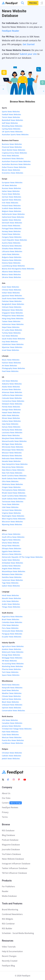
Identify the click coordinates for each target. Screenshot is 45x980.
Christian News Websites (12, 753)
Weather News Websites (12, 693)
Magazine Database (11, 845)
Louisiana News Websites (12, 433)
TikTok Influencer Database (14, 873)
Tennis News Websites (11, 117)
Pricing (33, 3)
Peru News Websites (10, 628)
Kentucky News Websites (12, 430)
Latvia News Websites (11, 254)
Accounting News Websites (13, 664)
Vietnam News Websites (12, 307)
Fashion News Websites (11, 363)
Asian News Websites (10, 287)
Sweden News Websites (11, 220)
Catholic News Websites (12, 756)
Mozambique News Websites (14, 571)
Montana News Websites (12, 456)
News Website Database (13, 859)
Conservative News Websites (13, 711)
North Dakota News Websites (14, 478)
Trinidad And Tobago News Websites (17, 729)
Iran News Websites (10, 336)
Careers (12, 803)
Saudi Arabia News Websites (13, 339)
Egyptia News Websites (11, 551)
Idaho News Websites (11, 415)
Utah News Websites (10, 507)
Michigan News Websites (12, 444)
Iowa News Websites (10, 424)
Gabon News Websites (11, 586)
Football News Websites (11, 114)
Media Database (9, 896)
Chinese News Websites (12, 290)
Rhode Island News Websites (14, 493)
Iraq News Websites (10, 342)
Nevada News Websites (11, 461)
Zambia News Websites (11, 566)
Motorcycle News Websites (13, 652)
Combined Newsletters (12, 914)
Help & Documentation (12, 951)
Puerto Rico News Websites (13, 740)
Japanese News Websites (12, 296)
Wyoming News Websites (12, 524)
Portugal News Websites (12, 228)
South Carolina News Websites (14, 496)
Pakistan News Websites (12, 301)
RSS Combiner (8, 924)
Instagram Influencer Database (16, 864)
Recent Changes (9, 956)
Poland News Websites (11, 234)
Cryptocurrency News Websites (14, 153)
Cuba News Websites (10, 735)
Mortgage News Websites (12, 658)
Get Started (29, 44)
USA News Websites (10, 381)
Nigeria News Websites (11, 540)
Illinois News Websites (11, 418)
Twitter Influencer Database (15, 868)
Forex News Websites (10, 156)
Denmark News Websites (12, 223)
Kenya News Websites (11, 546)
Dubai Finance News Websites (14, 167)
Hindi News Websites (10, 595)
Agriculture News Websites (13, 646)
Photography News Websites (13, 368)
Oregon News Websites (11, 487)
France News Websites (11, 194)
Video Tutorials (9, 947)
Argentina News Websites (12, 617)
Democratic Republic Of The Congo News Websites (22, 557)
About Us (6, 793)
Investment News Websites (13, 158)
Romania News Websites (12, 246)
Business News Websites (12, 144)
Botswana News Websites (12, 574)
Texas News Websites (11, 504)
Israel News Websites (10, 350)
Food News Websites (10, 371)
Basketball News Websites (12, 120)
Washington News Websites (13, 516)
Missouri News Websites (12, 453)
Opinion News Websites (12, 708)
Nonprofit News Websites (12, 688)
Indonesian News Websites (13, 324)
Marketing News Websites (12, 666)
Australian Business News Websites (16, 164)
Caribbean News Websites (12, 743)
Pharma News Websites (11, 669)
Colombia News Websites (12, 622)
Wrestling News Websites (12, 126)
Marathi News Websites (11, 598)
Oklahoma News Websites (12, 484)
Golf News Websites (10, 123)
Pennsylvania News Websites (14, 490)
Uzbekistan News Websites (13, 344)
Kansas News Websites (11, 427)
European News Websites (12, 182)
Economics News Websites (13, 173)
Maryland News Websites (12, 438)
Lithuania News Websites (12, 251)
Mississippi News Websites (13, 450)
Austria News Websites (11, 243)
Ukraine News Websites (11, 277)
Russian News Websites (11, 188)
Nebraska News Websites (12, 458)
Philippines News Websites (13, 316)
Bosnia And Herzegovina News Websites (18, 269)
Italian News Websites (11, 191)
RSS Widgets (7, 919)
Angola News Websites (11, 568)
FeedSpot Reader (11, 31)
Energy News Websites (11, 655)
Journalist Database (11, 849)
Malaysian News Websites (12, 310)
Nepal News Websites (11, 327)
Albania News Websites (11, 272)
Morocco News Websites (12, 554)
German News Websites (12, 197)
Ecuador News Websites (12, 637)
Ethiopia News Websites (12, 548)
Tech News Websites (10, 672)
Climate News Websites (11, 696)
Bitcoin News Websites (11, 170)
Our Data (6, 798)
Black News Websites (10, 702)
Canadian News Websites (12, 723)
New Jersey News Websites (13, 467)
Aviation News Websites (12, 649)
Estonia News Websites (11, 263)
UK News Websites (9, 185)
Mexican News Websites (12, 737)
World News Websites (11, 685)
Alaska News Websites (11, 387)
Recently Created (10, 961)
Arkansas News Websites (12, 392)
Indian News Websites (11, 293)
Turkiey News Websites (11, 333)
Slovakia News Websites (12, 248)
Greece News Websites (11, 226)
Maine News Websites (11, 435)
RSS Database (8, 831)
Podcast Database (10, 840)
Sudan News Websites (11, 560)
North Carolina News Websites (14, 476)
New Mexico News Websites (13, 470)
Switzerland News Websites (13, 217)
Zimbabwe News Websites (12, 563)
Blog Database (8, 835)
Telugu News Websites (11, 607)
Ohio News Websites (10, 481)
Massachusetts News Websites (14, 441)
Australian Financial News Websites (16, 161)
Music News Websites (11, 360)
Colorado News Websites (12, 398)
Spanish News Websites (12, 200)
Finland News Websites (11, 206)
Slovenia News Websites (12, 260)
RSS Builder (7, 928)
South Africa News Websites (13, 537)
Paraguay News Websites (12, 634)
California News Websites (12, 395)
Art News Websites (9, 366)
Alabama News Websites (12, 384)
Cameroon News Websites (12, 580)
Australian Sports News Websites (15, 134)
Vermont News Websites (12, 510)
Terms (5, 817)
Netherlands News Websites (13, 214)
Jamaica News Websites (11, 726)
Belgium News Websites (12, 211)
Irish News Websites (10, 203)
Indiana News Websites (11, 421)
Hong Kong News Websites (13, 318)
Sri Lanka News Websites (12, 330)
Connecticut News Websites (13, 401)
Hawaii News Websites (11, 412)
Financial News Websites (12, 147)
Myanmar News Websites (12, 347)
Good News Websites (10, 690)
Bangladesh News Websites (13, 304)
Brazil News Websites (11, 619)
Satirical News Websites (12, 699)
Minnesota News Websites (13, 447)
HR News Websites (9, 661)
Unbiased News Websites (12, 705)
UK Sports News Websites (12, 132)
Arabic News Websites (11, 604)
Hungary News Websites (12, 237)
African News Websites (11, 534)
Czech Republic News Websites (14, 240)
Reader (5, 891)
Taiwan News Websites (11, 321)
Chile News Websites (10, 625)
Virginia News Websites (11, 513)
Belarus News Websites (11, 274)
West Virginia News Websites (14, 519)
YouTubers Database (11, 854)
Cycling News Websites (11, 129)
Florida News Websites (11, 407)
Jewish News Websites (11, 759)
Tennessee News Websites (13, 502)
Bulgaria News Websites (12, 257)
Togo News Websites (10, 583)
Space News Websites (11, 675)
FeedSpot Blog (8, 966)
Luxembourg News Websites (13, 266)
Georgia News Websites (11, 410)
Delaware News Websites (12, 404)
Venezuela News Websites (12, 631)
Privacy (5, 812)
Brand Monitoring (10, 910)
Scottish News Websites (11, 208)
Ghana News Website (10, 543)
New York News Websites (12, 473)
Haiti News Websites (10, 732)
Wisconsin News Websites (12, 522)
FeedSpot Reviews (10, 807)
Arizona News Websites (11, 389)
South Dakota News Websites (14, 499)
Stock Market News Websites (14, 150)
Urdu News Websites (10, 601)
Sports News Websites (11, 112)
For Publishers (8, 886)
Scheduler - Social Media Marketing (18, 933)
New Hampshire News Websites (15, 464)
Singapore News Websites (12, 313)
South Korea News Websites (13, 298)
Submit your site (28, 54)
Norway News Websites (11, 231)
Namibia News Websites (12, 577)
